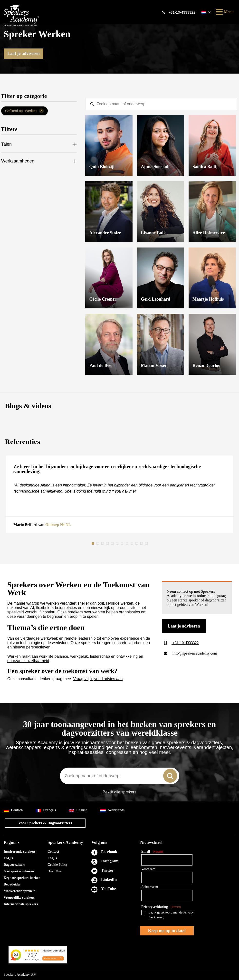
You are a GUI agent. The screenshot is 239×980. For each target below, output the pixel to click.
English (78, 810)
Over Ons (55, 871)
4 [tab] (108, 543)
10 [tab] (137, 543)
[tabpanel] (119, 494)
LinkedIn (109, 880)
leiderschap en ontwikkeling (114, 656)
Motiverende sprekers (20, 891)
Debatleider (12, 884)
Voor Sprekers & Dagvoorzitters (45, 823)
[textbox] (162, 104)
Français (46, 810)
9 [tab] (132, 543)
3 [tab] (103, 543)
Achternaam (150, 887)
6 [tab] (118, 543)
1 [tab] (93, 543)
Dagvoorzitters (14, 865)
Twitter (107, 870)
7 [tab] (123, 543)
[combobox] (120, 776)
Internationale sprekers (21, 904)
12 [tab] (147, 543)
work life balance (53, 656)
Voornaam (148, 869)
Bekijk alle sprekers (120, 792)
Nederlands (112, 810)
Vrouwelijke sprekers (19, 898)
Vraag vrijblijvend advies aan (98, 679)
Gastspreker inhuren (19, 871)
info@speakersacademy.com (189, 653)
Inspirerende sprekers (20, 852)
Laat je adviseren (24, 53)
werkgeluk (79, 656)
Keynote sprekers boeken (22, 878)
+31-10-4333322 (182, 12)
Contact (53, 852)
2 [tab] (98, 543)
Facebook (109, 852)
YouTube (109, 889)
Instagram (110, 861)
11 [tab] (142, 543)
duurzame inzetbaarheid (28, 661)
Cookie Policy (57, 865)
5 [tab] (113, 543)
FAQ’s (8, 858)
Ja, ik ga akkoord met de (171, 915)
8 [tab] (127, 543)
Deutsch (13, 810)
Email (152, 852)
